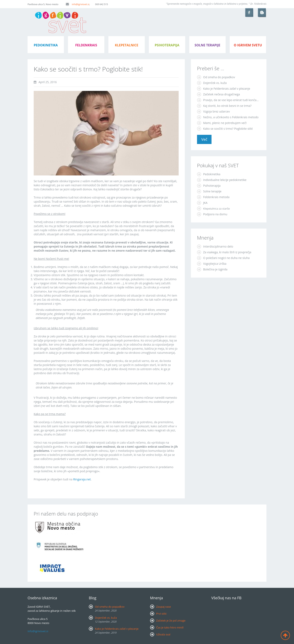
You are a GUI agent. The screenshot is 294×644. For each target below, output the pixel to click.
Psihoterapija (212, 186)
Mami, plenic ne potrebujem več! (225, 123)
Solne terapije (207, 45)
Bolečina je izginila (215, 269)
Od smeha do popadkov (219, 77)
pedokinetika (46, 45)
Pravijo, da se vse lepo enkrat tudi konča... (231, 100)
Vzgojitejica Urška (215, 264)
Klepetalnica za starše (217, 209)
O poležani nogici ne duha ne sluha (226, 258)
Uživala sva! (163, 634)
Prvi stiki (161, 614)
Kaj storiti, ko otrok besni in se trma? (227, 106)
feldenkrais (86, 45)
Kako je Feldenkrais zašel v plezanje (227, 89)
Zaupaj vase (164, 607)
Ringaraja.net (82, 479)
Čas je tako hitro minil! (170, 627)
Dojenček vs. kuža (215, 83)
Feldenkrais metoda (216, 197)
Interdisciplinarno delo (218, 246)
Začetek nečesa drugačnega (222, 94)
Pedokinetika (212, 174)
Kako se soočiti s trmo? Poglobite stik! (228, 129)
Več (204, 139)
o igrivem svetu (248, 45)
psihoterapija (167, 45)
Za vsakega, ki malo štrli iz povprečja (227, 252)
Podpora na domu (215, 214)
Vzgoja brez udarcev (216, 111)
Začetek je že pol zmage (171, 621)
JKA (205, 203)
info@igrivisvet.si (77, 4)
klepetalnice (127, 45)
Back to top (285, 635)
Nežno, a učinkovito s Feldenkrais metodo (231, 117)
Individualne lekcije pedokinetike (225, 180)
